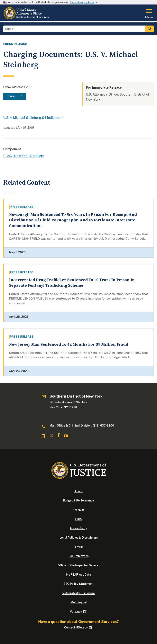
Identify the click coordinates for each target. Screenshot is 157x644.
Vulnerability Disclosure (79, 593)
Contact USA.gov (79, 627)
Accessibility (78, 528)
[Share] (15, 96)
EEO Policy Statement (79, 584)
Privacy (78, 547)
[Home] (28, 18)
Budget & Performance (78, 500)
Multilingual (79, 602)
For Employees (79, 556)
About (78, 491)
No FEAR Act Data (79, 575)
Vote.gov (79, 612)
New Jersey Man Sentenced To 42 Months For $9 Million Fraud (69, 345)
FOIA (78, 519)
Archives (78, 510)
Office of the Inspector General (78, 565)
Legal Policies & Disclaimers (79, 538)
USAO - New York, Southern (24, 156)
